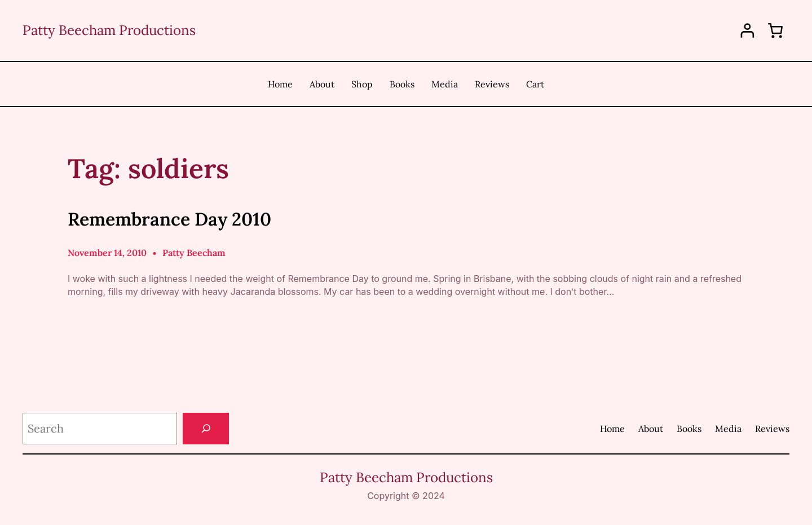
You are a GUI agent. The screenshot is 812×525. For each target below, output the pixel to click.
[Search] (206, 429)
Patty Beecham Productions (109, 30)
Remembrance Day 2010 (169, 219)
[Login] (747, 31)
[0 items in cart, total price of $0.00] (775, 30)
